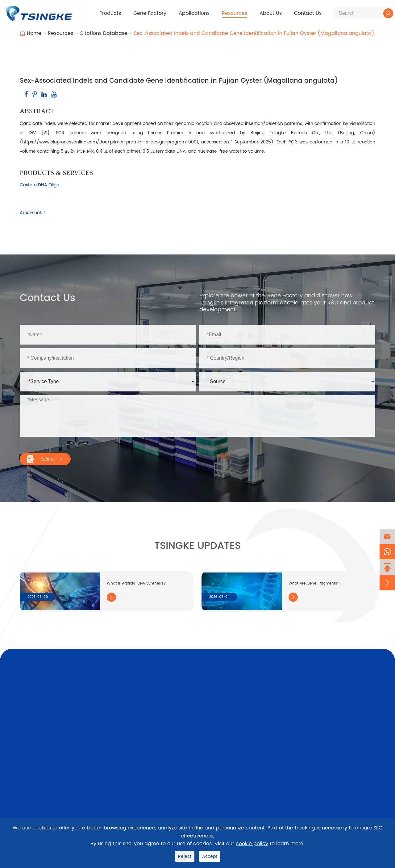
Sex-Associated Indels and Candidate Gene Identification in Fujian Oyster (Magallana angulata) (254, 33)
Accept (210, 856)
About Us (271, 13)
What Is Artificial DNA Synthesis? (136, 583)
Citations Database (104, 33)
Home (34, 33)
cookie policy (252, 844)
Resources (235, 13)
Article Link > (33, 213)
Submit (45, 459)
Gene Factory (150, 13)
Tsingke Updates (197, 550)
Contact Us (308, 13)
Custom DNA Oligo (39, 185)
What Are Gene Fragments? (314, 583)
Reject (185, 856)
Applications (194, 13)
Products (110, 13)
